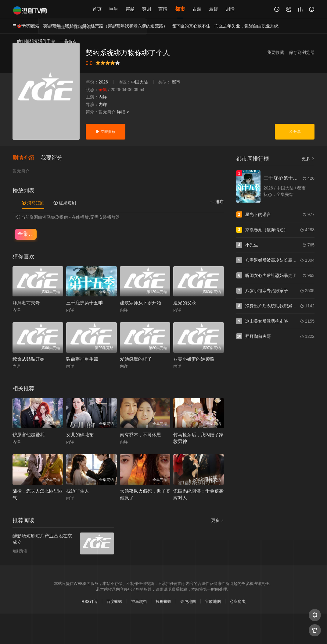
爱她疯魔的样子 (136, 359)
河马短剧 (33, 203)
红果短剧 (65, 203)
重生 (113, 9)
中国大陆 (139, 82)
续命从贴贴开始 (29, 359)
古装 (197, 9)
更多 (217, 520)
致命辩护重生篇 (82, 359)
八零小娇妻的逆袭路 (194, 359)
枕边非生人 (78, 491)
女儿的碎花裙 (80, 435)
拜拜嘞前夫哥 (26, 303)
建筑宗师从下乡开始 (140, 303)
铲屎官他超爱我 (29, 435)
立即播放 (105, 132)
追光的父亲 (185, 303)
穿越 (130, 9)
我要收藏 (275, 52)
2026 (103, 82)
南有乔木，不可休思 (140, 435)
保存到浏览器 (302, 52)
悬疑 (214, 9)
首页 (97, 9)
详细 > (123, 112)
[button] (27, 158)
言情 (163, 9)
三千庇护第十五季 (84, 303)
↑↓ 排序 (217, 202)
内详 (103, 97)
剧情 (230, 9)
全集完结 (27, 234)
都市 (180, 9)
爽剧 (146, 9)
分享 (295, 132)
